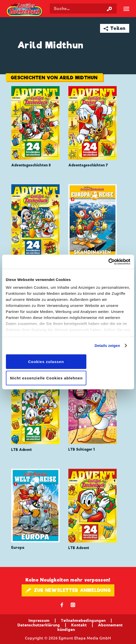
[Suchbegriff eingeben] (83, 9)
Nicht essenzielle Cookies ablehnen (46, 378)
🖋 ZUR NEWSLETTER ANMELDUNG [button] (68, 590)
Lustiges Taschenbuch (25, 10)
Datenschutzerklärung (39, 625)
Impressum (39, 620)
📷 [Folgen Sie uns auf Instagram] (73, 605)
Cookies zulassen (46, 361)
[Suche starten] (109, 9)
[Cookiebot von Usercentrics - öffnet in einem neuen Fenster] (108, 262)
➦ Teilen (115, 28)
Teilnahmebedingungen (83, 620)
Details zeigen (107, 346)
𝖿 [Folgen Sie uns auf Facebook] (62, 605)
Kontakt (79, 625)
